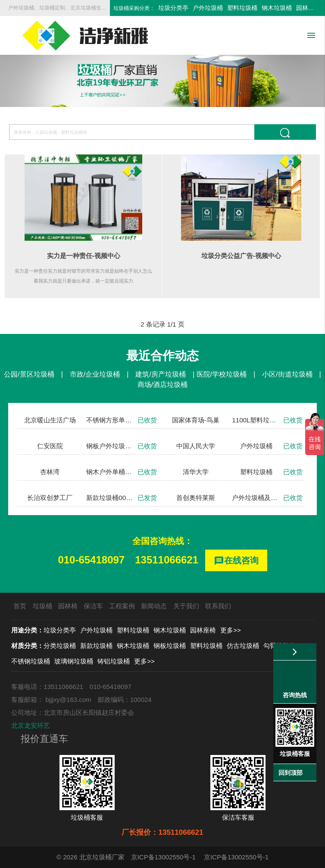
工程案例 (122, 606)
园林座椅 (308, 8)
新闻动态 (154, 606)
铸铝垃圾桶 (114, 661)
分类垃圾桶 (60, 646)
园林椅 (68, 606)
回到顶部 (291, 773)
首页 (20, 606)
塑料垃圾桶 (242, 8)
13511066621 (167, 560)
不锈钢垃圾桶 (31, 661)
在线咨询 (236, 561)
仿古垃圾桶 (243, 646)
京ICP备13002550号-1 (163, 857)
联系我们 (218, 606)
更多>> (231, 630)
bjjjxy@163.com (69, 700)
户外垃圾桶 (208, 8)
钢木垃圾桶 (277, 8)
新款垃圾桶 (96, 646)
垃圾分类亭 (173, 8)
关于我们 (186, 606)
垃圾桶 (42, 606)
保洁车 (93, 606)
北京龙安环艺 (31, 725)
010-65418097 (91, 560)
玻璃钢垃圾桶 (74, 661)
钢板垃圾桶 (170, 646)
